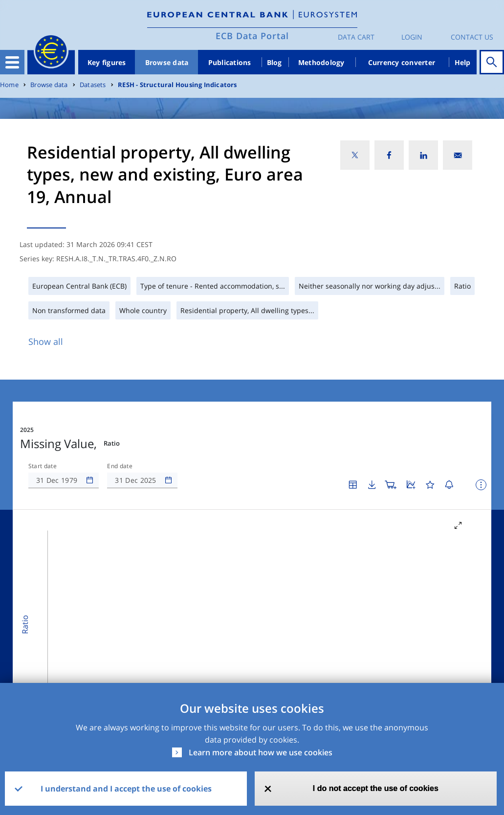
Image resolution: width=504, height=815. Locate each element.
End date (120, 466)
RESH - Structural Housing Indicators (177, 85)
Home (9, 85)
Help (463, 62)
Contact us (472, 37)
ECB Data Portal (252, 36)
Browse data (167, 62)
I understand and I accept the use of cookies (126, 789)
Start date (43, 466)
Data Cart (356, 37)
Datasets (93, 85)
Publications (230, 62)
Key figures (107, 62)
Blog (274, 62)
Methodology (321, 62)
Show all (46, 341)
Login (412, 37)
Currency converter (402, 62)
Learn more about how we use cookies (261, 752)
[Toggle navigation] (12, 62)
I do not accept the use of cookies (376, 788)
